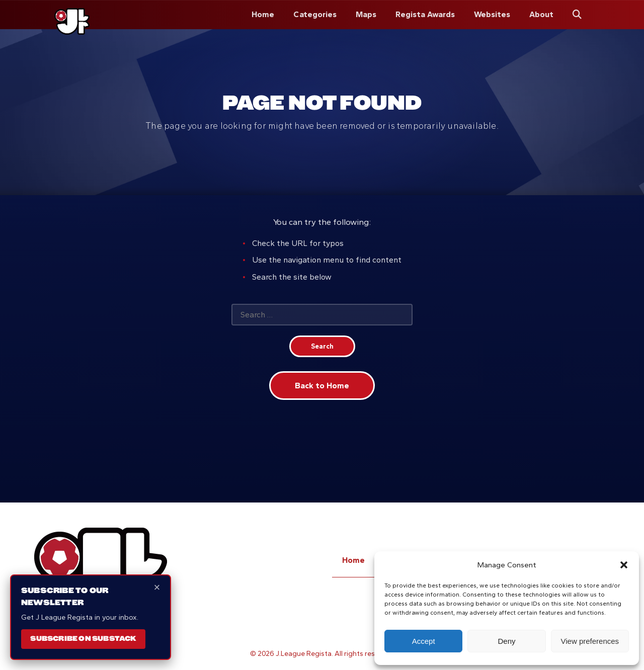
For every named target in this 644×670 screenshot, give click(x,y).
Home (263, 14)
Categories (315, 14)
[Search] (577, 15)
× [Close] (157, 587)
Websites (492, 14)
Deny (506, 641)
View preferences (590, 641)
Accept (424, 641)
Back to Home (322, 386)
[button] (624, 565)
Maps (366, 14)
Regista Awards (425, 14)
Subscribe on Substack (83, 638)
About (541, 14)
